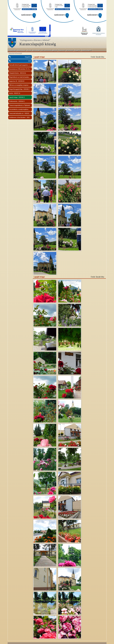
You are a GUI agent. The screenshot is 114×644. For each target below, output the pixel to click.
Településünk (12, 50)
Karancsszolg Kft (87, 50)
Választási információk (15, 53)
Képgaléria (77, 50)
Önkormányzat (21, 50)
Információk (70, 50)
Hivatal (29, 50)
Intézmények (36, 50)
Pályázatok (61, 50)
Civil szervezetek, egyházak (49, 50)
